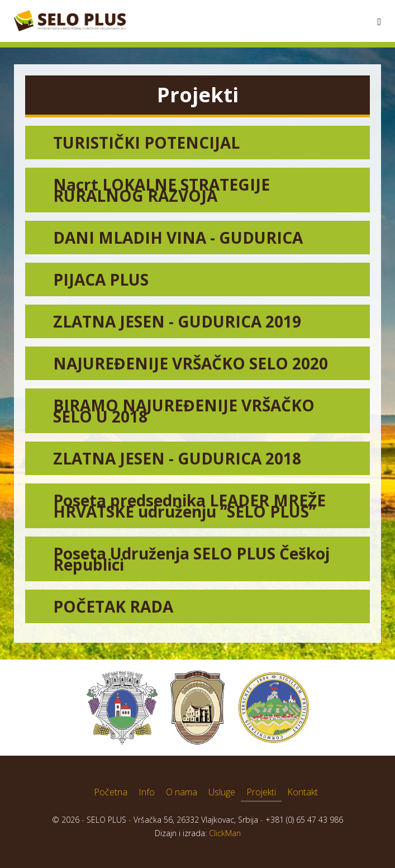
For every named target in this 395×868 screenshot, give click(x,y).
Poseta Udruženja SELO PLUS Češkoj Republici (191, 559)
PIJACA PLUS (101, 279)
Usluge (222, 792)
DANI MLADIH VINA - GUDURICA (178, 238)
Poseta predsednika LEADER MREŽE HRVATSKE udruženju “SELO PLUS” (189, 506)
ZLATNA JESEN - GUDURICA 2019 (177, 321)
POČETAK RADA (113, 606)
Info (147, 792)
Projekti (261, 792)
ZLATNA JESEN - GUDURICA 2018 (177, 458)
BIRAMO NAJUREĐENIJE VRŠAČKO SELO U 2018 (184, 411)
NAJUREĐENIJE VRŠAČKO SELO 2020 (191, 363)
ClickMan (225, 833)
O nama (182, 792)
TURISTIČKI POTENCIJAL (146, 143)
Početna (111, 792)
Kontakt (303, 792)
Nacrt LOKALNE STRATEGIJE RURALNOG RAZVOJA (161, 190)
